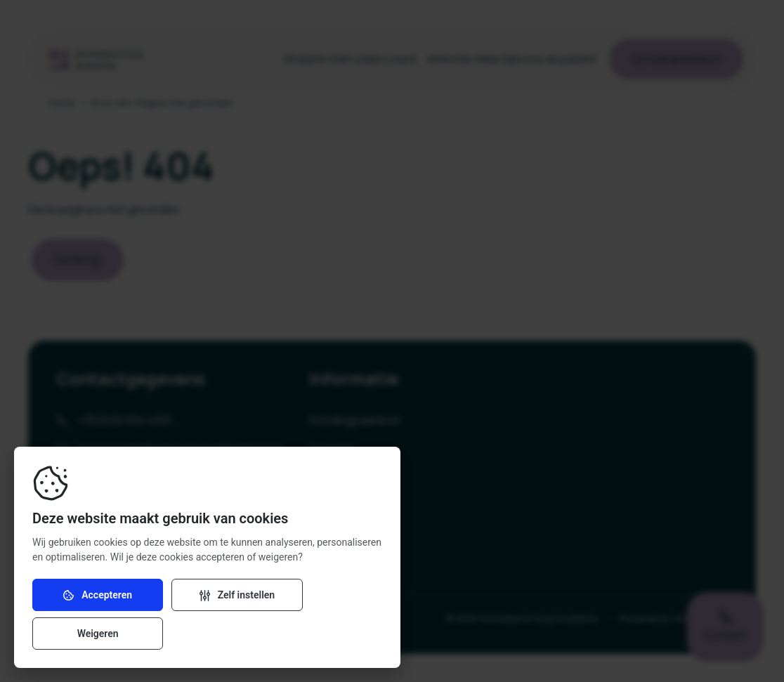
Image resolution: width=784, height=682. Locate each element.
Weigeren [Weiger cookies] (326, 634)
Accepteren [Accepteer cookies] (88, 634)
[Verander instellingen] (207, 634)
